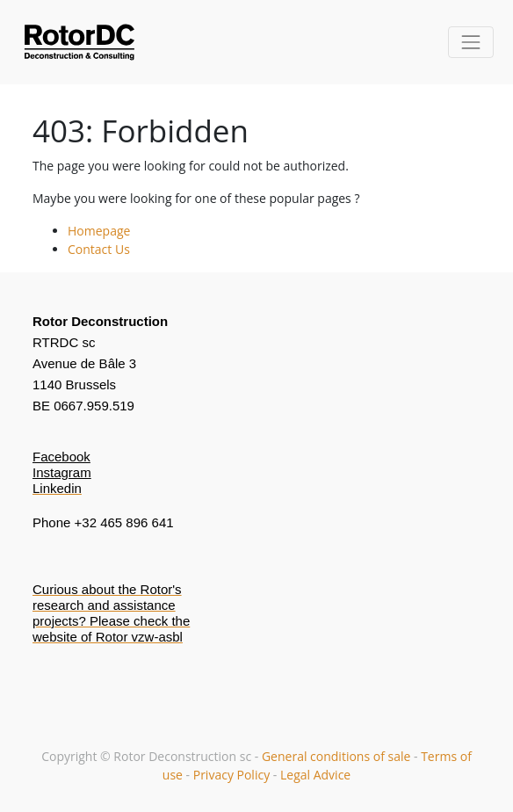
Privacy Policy (231, 775)
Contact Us (99, 249)
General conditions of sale (338, 756)
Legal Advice (315, 775)
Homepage (99, 231)
